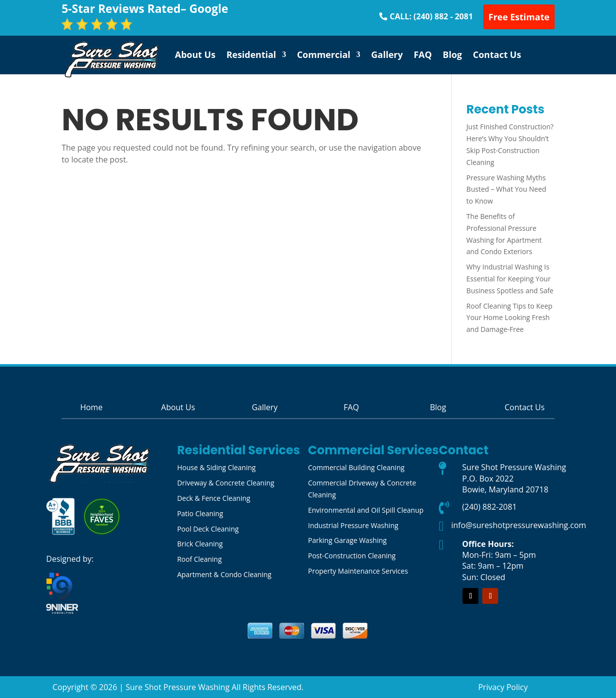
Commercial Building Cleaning (356, 467)
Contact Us (497, 54)
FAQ (423, 54)
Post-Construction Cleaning (352, 556)
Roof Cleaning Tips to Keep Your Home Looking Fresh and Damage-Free (510, 318)
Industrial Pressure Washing (353, 525)
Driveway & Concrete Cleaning (226, 483)
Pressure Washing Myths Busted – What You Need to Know (506, 189)
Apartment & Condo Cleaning (225, 574)
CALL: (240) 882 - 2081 (431, 16)
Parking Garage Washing (347, 540)
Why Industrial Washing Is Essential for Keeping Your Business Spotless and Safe (510, 279)
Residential (251, 54)
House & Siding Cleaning (217, 467)
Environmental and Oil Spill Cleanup (366, 510)
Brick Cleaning (200, 544)
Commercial (324, 54)
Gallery (387, 54)
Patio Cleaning (200, 513)
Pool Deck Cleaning (208, 529)
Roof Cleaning (200, 559)
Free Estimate (519, 17)
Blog (452, 54)
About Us (195, 54)
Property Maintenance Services (358, 571)
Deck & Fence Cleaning (214, 498)
